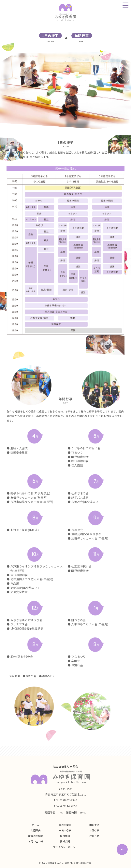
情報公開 (65, 841)
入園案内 (36, 830)
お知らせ (94, 836)
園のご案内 (65, 825)
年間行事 (94, 830)
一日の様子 (65, 830)
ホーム (36, 825)
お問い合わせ (36, 841)
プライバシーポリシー (66, 847)
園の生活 (94, 825)
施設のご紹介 (36, 836)
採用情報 (65, 836)
